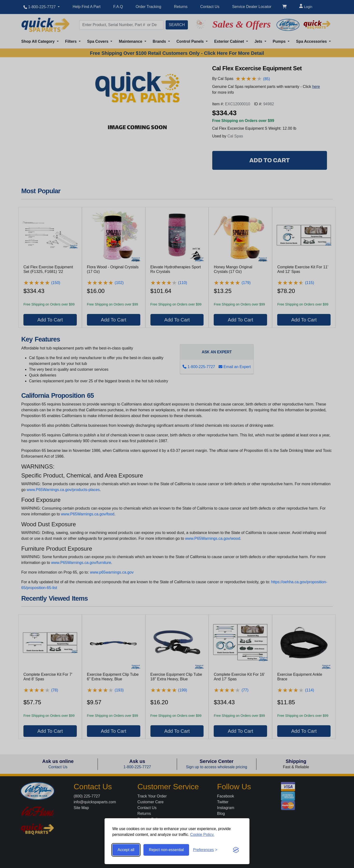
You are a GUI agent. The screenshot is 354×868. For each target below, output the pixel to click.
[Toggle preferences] (205, 850)
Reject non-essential (166, 850)
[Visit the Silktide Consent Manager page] (236, 850)
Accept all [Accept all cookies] (126, 850)
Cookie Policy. (202, 835)
